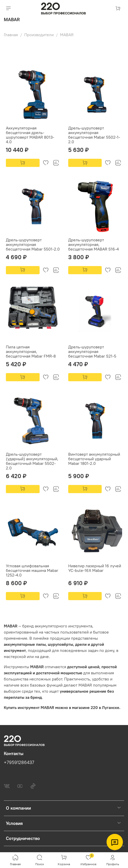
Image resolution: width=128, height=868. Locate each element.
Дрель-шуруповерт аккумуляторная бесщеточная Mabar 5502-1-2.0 (94, 135)
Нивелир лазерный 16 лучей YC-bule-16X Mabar (95, 568)
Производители (39, 35)
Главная (11, 35)
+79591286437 (19, 762)
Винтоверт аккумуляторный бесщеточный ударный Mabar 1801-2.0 (94, 459)
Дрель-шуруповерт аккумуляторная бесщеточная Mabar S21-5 (92, 351)
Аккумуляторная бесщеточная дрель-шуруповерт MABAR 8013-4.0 (30, 135)
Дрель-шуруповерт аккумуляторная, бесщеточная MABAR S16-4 (94, 244)
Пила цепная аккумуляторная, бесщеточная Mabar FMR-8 (31, 351)
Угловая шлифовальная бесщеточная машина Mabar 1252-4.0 (32, 570)
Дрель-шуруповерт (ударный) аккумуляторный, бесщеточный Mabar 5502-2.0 (32, 461)
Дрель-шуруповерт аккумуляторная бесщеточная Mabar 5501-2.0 (33, 244)
